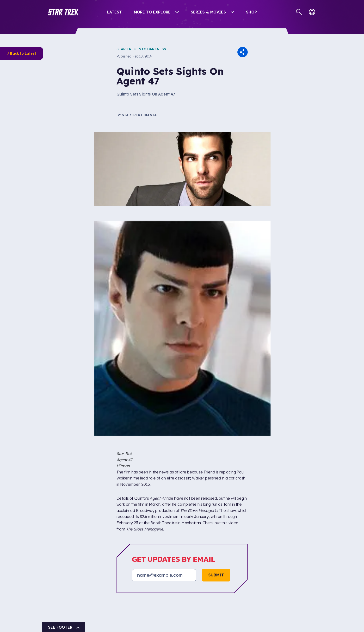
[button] (63, 12)
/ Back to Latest (22, 53)
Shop (251, 12)
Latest (114, 12)
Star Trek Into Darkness (141, 49)
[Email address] (164, 575)
